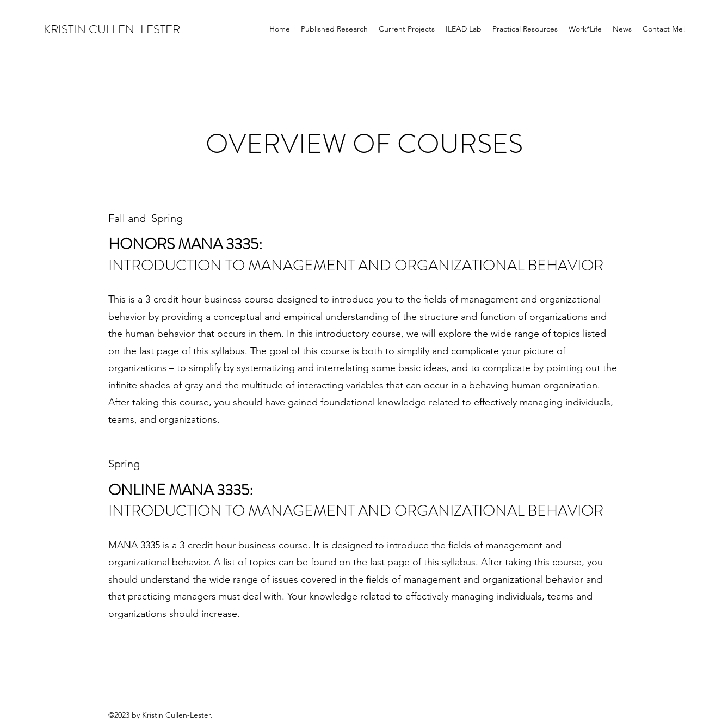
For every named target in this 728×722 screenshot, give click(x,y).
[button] (407, 29)
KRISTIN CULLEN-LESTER (112, 29)
